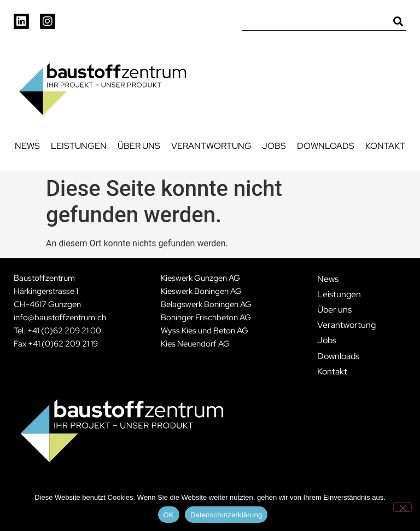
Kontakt (385, 146)
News (27, 146)
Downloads (326, 146)
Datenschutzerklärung (226, 515)
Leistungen (79, 146)
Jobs (274, 146)
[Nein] (402, 507)
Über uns (139, 146)
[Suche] (398, 22)
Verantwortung (211, 146)
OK (169, 515)
